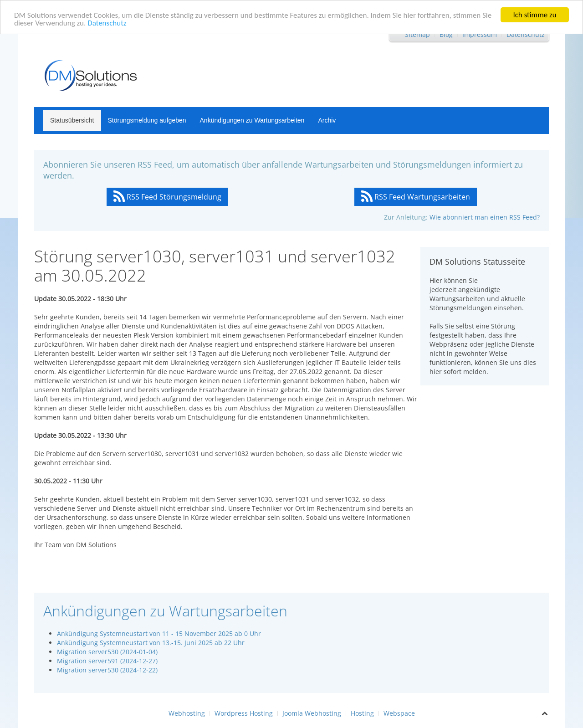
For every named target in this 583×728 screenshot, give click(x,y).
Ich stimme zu (534, 15)
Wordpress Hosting (244, 713)
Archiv (327, 120)
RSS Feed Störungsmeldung (167, 197)
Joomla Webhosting (312, 713)
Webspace (399, 713)
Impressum (480, 34)
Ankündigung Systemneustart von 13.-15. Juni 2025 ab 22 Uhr (151, 643)
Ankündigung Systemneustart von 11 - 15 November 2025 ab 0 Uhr (159, 633)
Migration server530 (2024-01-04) (107, 652)
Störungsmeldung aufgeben (147, 120)
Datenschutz (107, 23)
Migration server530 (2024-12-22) (107, 670)
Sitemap (417, 34)
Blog (446, 34)
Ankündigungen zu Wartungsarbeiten (252, 120)
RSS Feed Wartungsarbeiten (416, 197)
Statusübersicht (72, 120)
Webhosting (187, 713)
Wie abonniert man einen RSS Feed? (485, 217)
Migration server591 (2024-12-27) (107, 661)
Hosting (362, 713)
